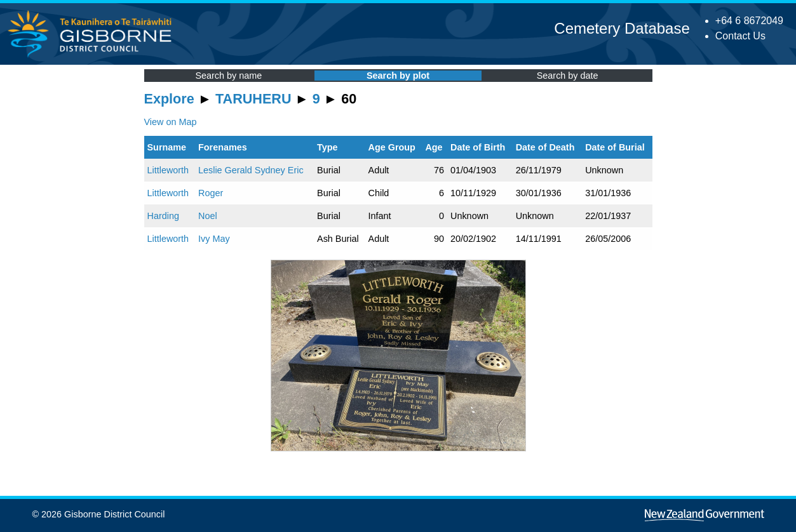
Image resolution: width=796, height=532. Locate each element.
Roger (211, 193)
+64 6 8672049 (749, 21)
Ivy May (214, 239)
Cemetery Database (622, 28)
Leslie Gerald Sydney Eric (251, 170)
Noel (208, 216)
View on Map (171, 122)
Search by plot (398, 76)
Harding (163, 216)
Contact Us (740, 36)
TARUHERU (253, 99)
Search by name (228, 76)
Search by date (568, 76)
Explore (169, 99)
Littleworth (168, 170)
